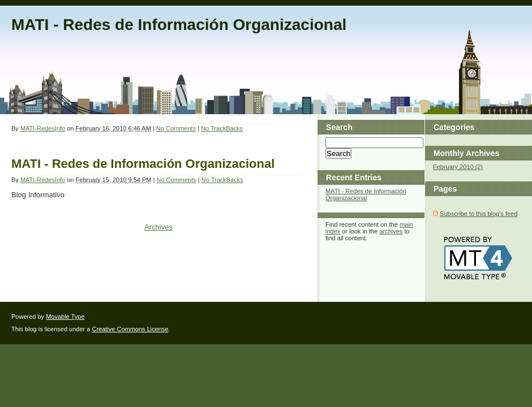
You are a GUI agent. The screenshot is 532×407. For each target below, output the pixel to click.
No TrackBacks (222, 128)
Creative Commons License (130, 329)
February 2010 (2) (458, 167)
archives (391, 231)
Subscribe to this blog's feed (479, 214)
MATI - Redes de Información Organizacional (179, 25)
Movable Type (65, 317)
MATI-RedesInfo (43, 128)
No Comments (176, 128)
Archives (158, 227)
